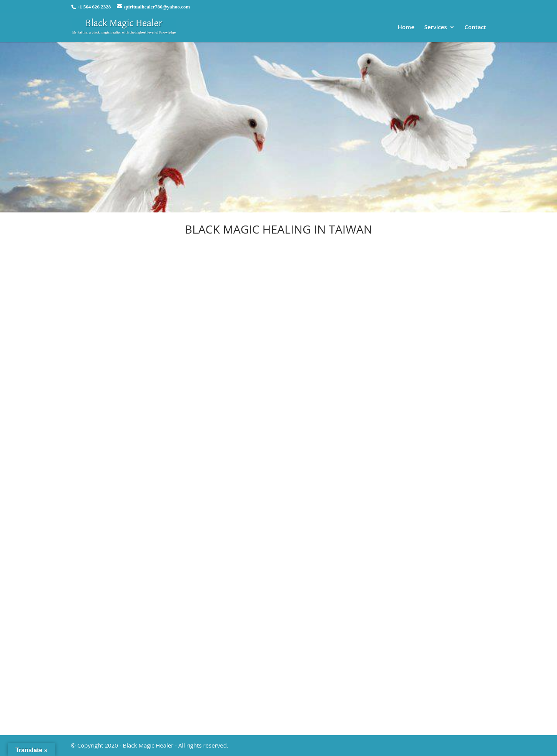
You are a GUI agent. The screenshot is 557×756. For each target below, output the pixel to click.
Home (406, 27)
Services (436, 27)
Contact (475, 27)
